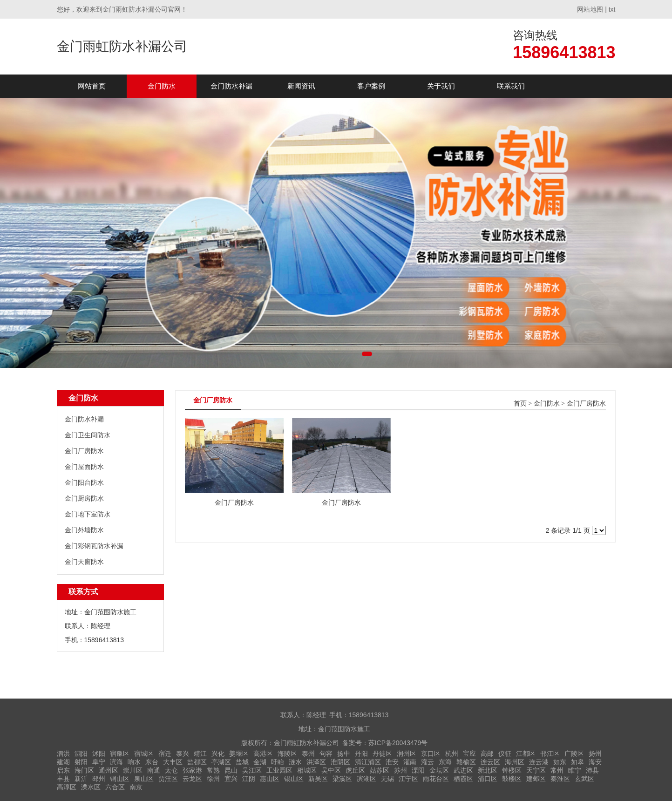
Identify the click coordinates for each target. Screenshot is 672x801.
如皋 (577, 762)
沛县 (592, 770)
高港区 (263, 753)
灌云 (428, 762)
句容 (326, 753)
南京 (136, 787)
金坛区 (439, 770)
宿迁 (165, 753)
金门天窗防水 (84, 562)
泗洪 (63, 753)
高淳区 (67, 787)
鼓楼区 (512, 779)
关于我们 (441, 86)
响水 (134, 762)
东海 (445, 762)
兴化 (218, 753)
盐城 (242, 762)
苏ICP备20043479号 (398, 743)
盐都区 (197, 762)
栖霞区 (463, 779)
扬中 (344, 753)
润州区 (407, 753)
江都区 (526, 753)
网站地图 (590, 9)
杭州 (452, 753)
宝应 (469, 753)
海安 (595, 762)
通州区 (109, 770)
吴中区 (331, 770)
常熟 (213, 770)
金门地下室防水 (88, 514)
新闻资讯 (301, 86)
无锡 (387, 779)
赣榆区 (466, 762)
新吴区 (318, 779)
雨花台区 (436, 779)
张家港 (192, 770)
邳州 (99, 779)
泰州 (308, 753)
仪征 (505, 753)
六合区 (115, 787)
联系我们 (511, 86)
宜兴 (231, 779)
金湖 (260, 762)
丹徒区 (382, 753)
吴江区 (252, 770)
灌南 (410, 762)
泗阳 (81, 753)
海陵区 (287, 753)
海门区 (84, 770)
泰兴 (183, 753)
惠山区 (270, 779)
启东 (63, 770)
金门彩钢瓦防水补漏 (94, 546)
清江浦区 (368, 762)
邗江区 (550, 753)
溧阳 (418, 770)
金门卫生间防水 (88, 435)
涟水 (295, 762)
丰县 (63, 779)
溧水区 (91, 787)
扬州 (595, 753)
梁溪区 (342, 779)
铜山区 (120, 779)
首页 (520, 404)
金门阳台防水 (84, 482)
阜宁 (99, 762)
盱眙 (278, 762)
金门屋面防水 (84, 467)
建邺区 (536, 779)
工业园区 (279, 770)
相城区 (307, 770)
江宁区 (408, 779)
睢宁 (575, 770)
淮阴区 (340, 762)
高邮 (487, 753)
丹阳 (361, 753)
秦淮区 (560, 779)
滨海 (116, 762)
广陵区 (574, 753)
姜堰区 (239, 753)
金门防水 (162, 86)
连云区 (490, 762)
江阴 (249, 779)
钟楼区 (512, 770)
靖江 (200, 753)
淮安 (392, 762)
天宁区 (536, 770)
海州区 (515, 762)
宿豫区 (120, 753)
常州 (557, 770)
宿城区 (144, 753)
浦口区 (488, 779)
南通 (154, 770)
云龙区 (192, 779)
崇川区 (133, 770)
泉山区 (144, 779)
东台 (152, 762)
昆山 (231, 770)
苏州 (400, 770)
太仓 (171, 770)
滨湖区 (367, 779)
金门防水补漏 (231, 86)
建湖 (63, 762)
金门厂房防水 (84, 451)
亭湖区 (221, 762)
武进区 (463, 770)
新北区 (488, 770)
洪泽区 (316, 762)
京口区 (431, 753)
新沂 (81, 779)
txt (612, 9)
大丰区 (173, 762)
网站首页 (92, 86)
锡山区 (294, 779)
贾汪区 (168, 779)
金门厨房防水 (84, 498)
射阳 (81, 762)
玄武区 (584, 779)
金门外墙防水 (84, 530)
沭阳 (99, 753)
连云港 (539, 762)
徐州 (213, 779)
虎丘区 (355, 770)
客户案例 (371, 86)
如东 (560, 762)
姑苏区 (380, 770)
